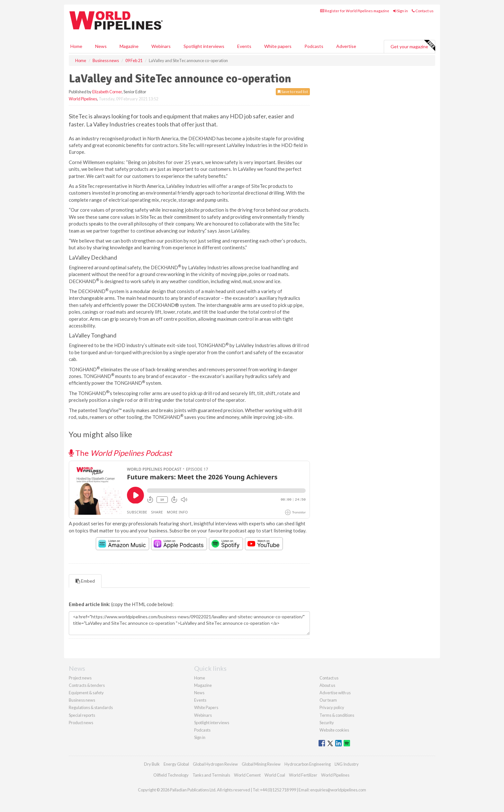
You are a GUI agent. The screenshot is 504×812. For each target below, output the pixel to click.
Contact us (423, 11)
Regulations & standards (91, 707)
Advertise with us (335, 693)
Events (244, 46)
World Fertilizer (303, 775)
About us (327, 685)
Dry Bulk (152, 764)
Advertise (346, 46)
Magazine (129, 46)
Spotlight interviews (204, 46)
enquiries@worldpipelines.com (338, 790)
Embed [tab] (85, 581)
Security (327, 723)
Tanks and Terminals (211, 775)
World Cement (247, 775)
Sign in (401, 11)
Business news (82, 700)
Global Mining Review (261, 764)
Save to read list (293, 92)
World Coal (275, 775)
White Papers (206, 707)
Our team (328, 700)
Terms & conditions (337, 715)
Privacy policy (332, 707)
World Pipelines (83, 99)
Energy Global (176, 764)
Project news (80, 678)
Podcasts (314, 46)
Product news (81, 723)
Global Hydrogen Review (215, 764)
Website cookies (334, 730)
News (199, 693)
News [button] (101, 46)
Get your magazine (413, 46)
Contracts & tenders (87, 685)
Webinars (161, 46)
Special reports (82, 715)
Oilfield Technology (171, 775)
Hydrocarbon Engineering (308, 764)
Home (76, 46)
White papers (278, 46)
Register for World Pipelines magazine (355, 11)
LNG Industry (347, 764)
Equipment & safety (86, 693)
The (120, 453)
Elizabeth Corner (107, 92)
